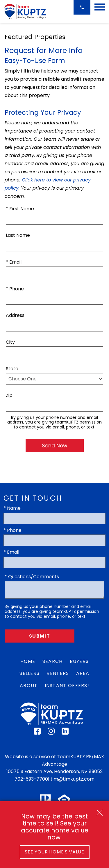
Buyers (79, 661)
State (12, 369)
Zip (9, 395)
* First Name (20, 209)
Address (15, 315)
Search (53, 661)
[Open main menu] (100, 7)
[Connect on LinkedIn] (65, 733)
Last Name (18, 235)
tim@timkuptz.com (73, 779)
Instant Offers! (67, 686)
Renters (58, 673)
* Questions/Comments (32, 577)
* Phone (15, 289)
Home (28, 661)
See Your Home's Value (54, 852)
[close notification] (100, 811)
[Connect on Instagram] (51, 733)
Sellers (30, 673)
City (10, 342)
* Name (12, 508)
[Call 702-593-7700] (82, 7)
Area (83, 673)
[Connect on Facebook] (37, 733)
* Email (14, 262)
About (29, 686)
